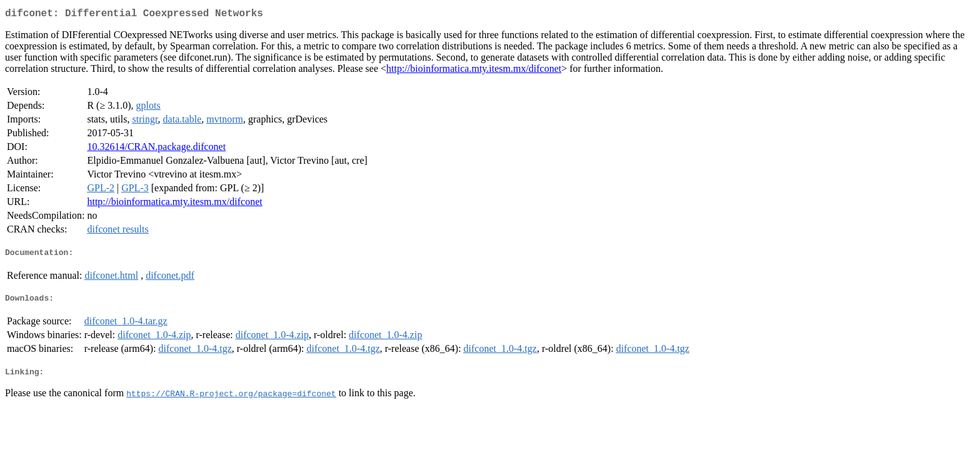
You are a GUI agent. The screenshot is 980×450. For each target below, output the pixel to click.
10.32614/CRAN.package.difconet (156, 149)
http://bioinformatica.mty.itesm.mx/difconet (474, 71)
